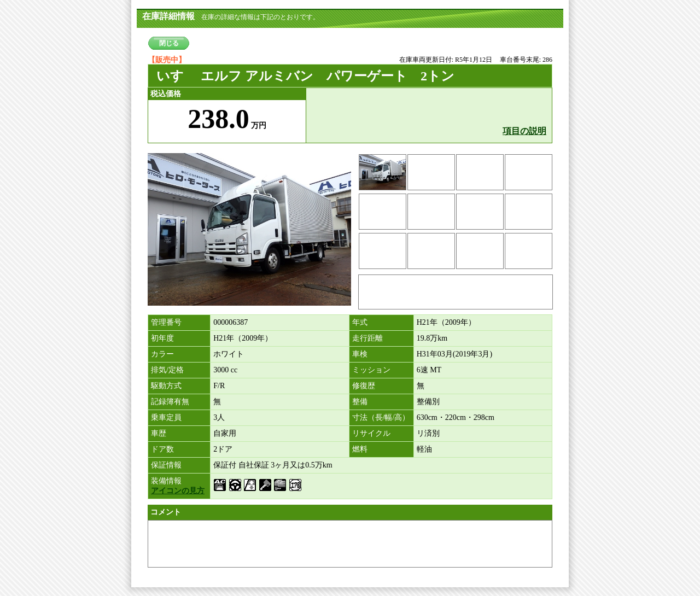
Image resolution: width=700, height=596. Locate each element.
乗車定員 (166, 417)
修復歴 (364, 386)
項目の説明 (524, 131)
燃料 (360, 449)
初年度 (162, 338)
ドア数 (162, 449)
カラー (162, 354)
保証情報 (166, 465)
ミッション (371, 370)
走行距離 (367, 338)
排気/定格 (167, 370)
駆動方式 (166, 386)
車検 (360, 354)
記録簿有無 (170, 402)
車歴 (159, 433)
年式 (360, 322)
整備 (360, 402)
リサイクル (371, 433)
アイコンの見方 (178, 491)
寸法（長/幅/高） (381, 417)
